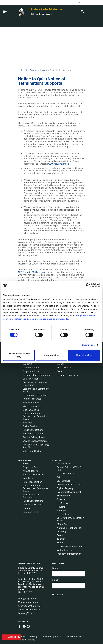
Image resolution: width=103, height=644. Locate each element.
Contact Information (29, 564)
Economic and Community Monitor (36, 390)
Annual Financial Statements (31, 496)
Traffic (60, 543)
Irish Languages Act (32, 406)
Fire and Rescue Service (69, 375)
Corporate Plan (30, 467)
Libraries (27, 508)
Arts (59, 477)
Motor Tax (62, 524)
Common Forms (31, 512)
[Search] (82, 11)
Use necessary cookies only (19, 355)
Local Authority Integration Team (70, 519)
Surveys (27, 463)
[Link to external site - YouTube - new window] (24, 626)
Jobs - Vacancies (31, 410)
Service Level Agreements (36, 441)
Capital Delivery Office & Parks (69, 468)
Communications (31, 368)
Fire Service (63, 503)
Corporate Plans (31, 371)
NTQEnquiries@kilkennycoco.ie (34, 272)
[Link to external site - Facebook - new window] (20, 626)
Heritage (61, 510)
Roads (60, 535)
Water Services (64, 550)
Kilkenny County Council (42, 14)
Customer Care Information (37, 375)
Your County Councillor (30, 606)
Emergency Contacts (28, 598)
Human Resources (32, 399)
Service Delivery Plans (34, 437)
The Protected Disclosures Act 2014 (36, 446)
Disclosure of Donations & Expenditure (36, 384)
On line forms (64, 463)
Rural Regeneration (32, 482)
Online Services (30, 426)
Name (55, 568)
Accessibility (12, 637)
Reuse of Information (33, 434)
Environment (63, 496)
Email (55, 580)
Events (60, 371)
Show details (88, 345)
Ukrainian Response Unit (69, 546)
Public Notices (64, 368)
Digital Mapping (65, 488)
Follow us (23, 622)
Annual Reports (31, 471)
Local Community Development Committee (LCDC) (35, 416)
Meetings (27, 422)
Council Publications (33, 505)
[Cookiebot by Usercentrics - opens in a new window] (88, 285)
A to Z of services (65, 473)
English (24, 70)
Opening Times (26, 613)
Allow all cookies (84, 355)
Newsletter (28, 478)
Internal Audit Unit (32, 402)
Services (34, 70)
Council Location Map (29, 610)
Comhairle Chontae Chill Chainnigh (46, 9)
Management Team (28, 602)
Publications (25, 461)
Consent (59, 595)
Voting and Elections (33, 451)
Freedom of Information (35, 395)
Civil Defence (63, 481)
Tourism (61, 539)
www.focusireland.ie (59, 164)
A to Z (58, 636)
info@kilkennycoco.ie (36, 584)
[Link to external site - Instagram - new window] (28, 626)
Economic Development (69, 492)
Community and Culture (69, 484)
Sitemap (22, 636)
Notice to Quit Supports (60, 70)
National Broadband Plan (70, 528)
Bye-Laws (27, 364)
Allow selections (51, 355)
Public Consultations (33, 430)
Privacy (34, 636)
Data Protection (31, 379)
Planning (61, 532)
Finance (61, 499)
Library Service (64, 514)
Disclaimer (46, 636)
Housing (44, 70)
